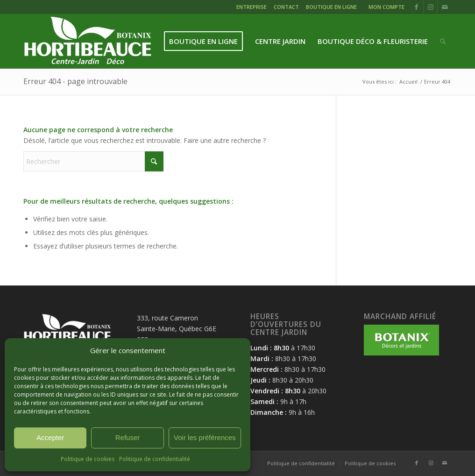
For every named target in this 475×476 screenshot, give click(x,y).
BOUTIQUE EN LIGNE (331, 7)
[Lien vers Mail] (445, 7)
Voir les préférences (205, 437)
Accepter (50, 437)
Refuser (128, 437)
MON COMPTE (386, 7)
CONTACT (286, 7)
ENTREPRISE (252, 7)
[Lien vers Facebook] (416, 7)
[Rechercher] (443, 41)
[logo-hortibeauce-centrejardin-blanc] (88, 41)
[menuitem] (253, 8)
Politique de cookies (88, 459)
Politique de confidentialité (155, 459)
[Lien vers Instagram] (430, 7)
